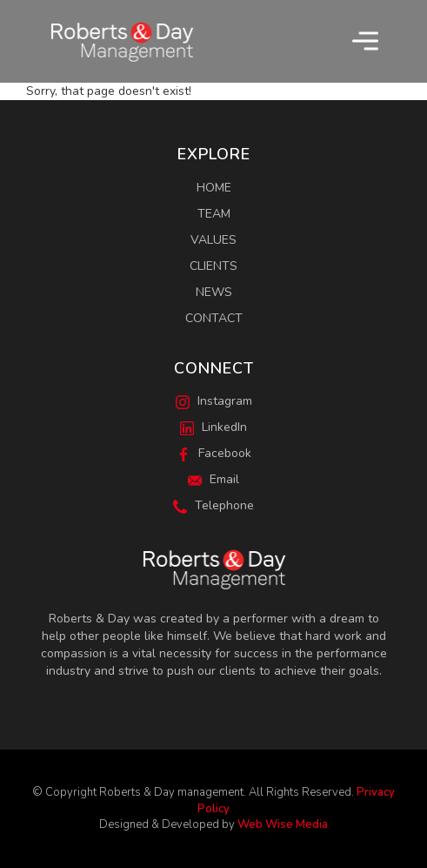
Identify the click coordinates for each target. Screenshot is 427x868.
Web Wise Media (283, 824)
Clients (213, 266)
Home (214, 188)
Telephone (213, 505)
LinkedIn (213, 427)
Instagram (214, 401)
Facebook (214, 453)
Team (214, 214)
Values (213, 240)
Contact (214, 318)
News (214, 292)
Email (213, 479)
